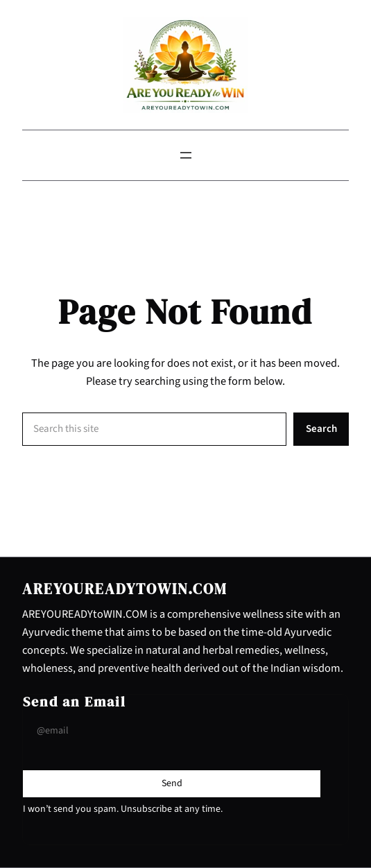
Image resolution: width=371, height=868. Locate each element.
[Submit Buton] (172, 783)
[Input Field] (172, 731)
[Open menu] (186, 155)
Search (321, 429)
